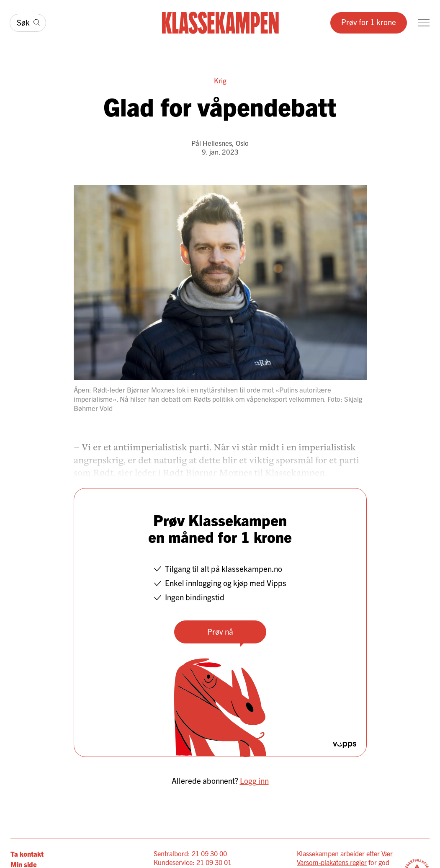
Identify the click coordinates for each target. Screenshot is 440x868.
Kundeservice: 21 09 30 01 (193, 862)
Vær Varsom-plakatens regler (345, 858)
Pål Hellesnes (212, 143)
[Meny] (424, 23)
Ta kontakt (27, 854)
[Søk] (28, 23)
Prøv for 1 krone (369, 22)
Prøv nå (220, 631)
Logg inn (254, 780)
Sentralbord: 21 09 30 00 (190, 853)
